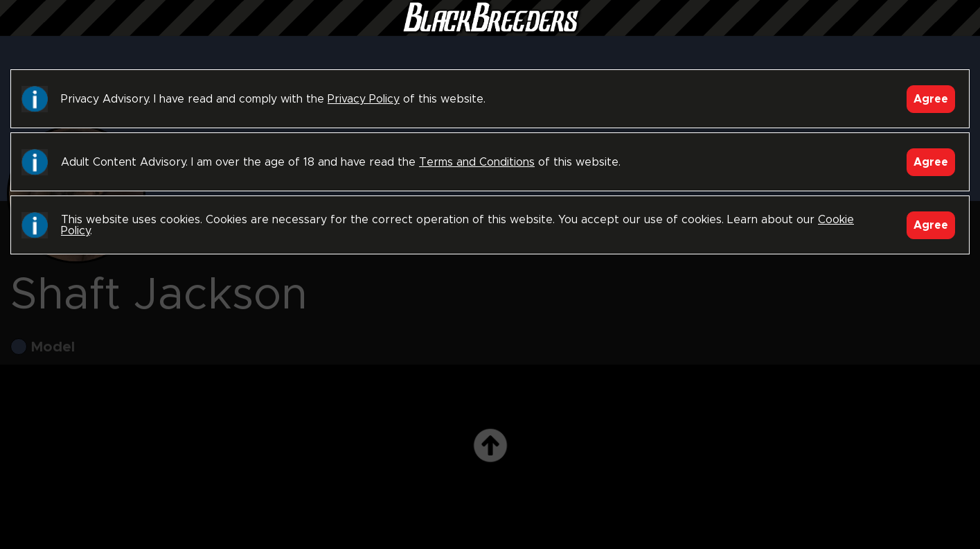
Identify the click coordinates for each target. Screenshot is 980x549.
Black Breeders (490, 31)
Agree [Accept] (931, 99)
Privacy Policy (364, 99)
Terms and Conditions (477, 162)
